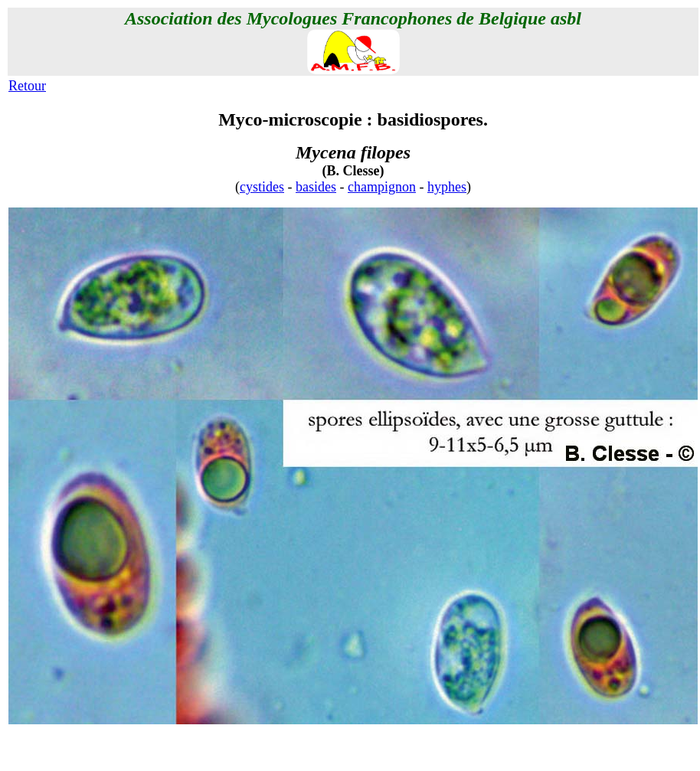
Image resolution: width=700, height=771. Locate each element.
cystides (262, 187)
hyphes (447, 187)
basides (316, 187)
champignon (382, 187)
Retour (27, 86)
